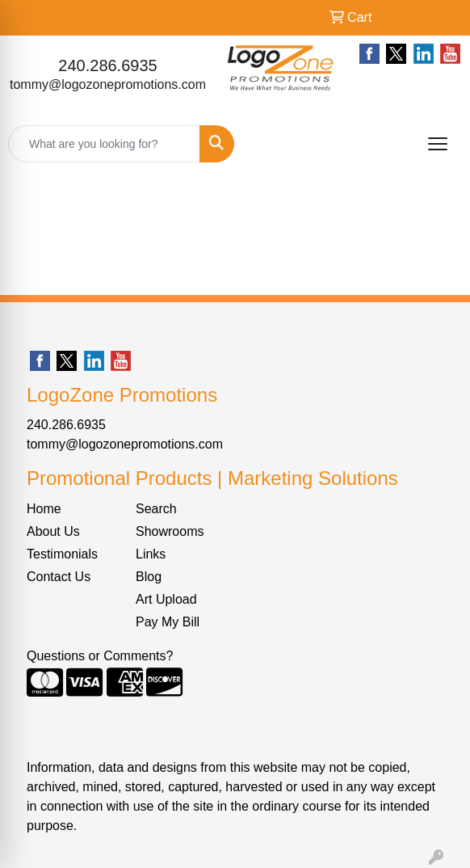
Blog (149, 577)
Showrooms (170, 531)
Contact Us (59, 577)
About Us (53, 531)
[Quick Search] (104, 144)
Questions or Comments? (100, 656)
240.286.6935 (107, 65)
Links (151, 554)
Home (44, 509)
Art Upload (166, 599)
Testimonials (62, 554)
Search (156, 509)
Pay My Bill (168, 622)
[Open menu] (438, 144)
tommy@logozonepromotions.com (108, 84)
